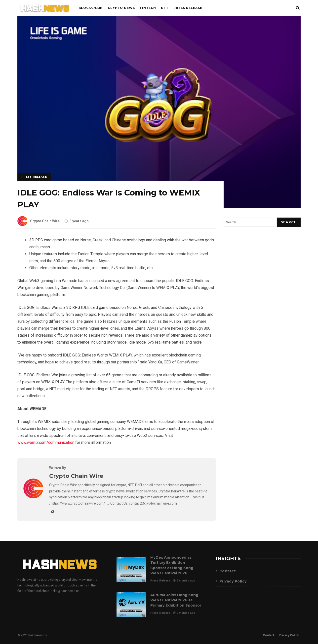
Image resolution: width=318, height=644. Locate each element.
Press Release (188, 8)
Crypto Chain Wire (39, 221)
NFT (165, 8)
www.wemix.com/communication (46, 442)
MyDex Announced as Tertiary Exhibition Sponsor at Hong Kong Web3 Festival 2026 (131, 569)
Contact (228, 571)
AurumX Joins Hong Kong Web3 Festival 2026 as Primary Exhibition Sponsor (131, 604)
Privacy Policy (233, 581)
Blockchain (91, 8)
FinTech (148, 8)
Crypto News (121, 8)
